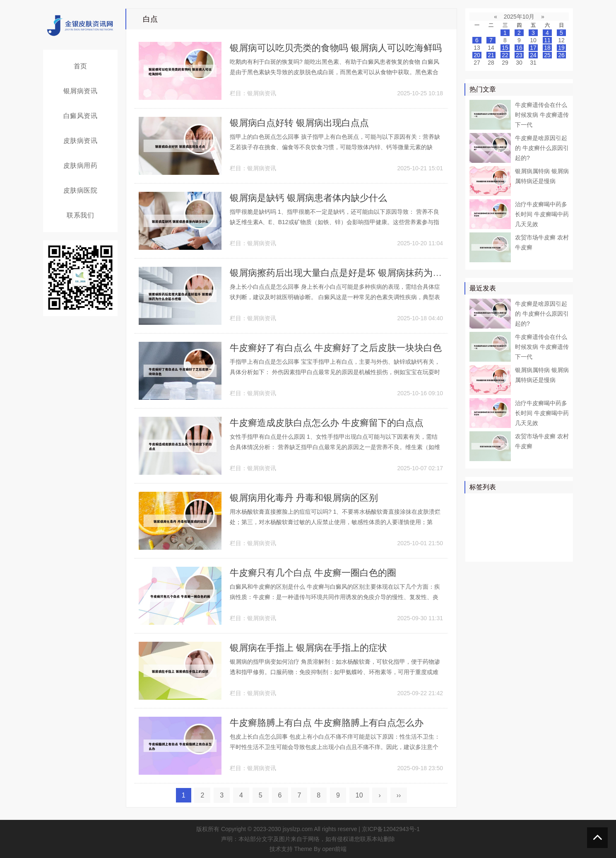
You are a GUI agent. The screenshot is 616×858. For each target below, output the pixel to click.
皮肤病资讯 (81, 141)
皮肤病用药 (81, 166)
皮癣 (513, 551)
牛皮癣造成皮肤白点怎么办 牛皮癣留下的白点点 (327, 423)
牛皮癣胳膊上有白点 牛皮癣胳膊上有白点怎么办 (327, 723)
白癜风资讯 (81, 116)
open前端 (334, 849)
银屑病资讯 (81, 91)
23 (519, 55)
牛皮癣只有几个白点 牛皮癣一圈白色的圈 (313, 573)
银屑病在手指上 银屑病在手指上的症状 (308, 648)
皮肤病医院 (81, 190)
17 (533, 48)
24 (533, 55)
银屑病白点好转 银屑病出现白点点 (299, 123)
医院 (495, 515)
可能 (554, 527)
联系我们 (80, 215)
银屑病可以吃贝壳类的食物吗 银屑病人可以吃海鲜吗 (336, 48)
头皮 (501, 539)
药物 (477, 515)
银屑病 (480, 503)
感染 (537, 539)
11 (547, 40)
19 (561, 48)
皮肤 (542, 503)
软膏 (495, 527)
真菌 (513, 515)
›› (399, 795)
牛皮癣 (522, 503)
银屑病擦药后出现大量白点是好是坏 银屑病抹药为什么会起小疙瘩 (363, 273)
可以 (554, 515)
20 (477, 55)
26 (561, 55)
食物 (495, 551)
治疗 (501, 503)
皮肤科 (480, 539)
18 (547, 48)
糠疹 (549, 551)
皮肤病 (534, 515)
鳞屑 (477, 527)
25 (547, 55)
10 (359, 795)
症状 (477, 551)
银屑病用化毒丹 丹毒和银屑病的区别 (304, 498)
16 (519, 48)
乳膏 (531, 551)
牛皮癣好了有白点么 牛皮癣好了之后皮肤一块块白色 (336, 348)
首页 (81, 66)
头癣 (554, 539)
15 (505, 48)
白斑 (537, 527)
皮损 (519, 539)
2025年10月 (519, 17)
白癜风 (516, 527)
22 (505, 55)
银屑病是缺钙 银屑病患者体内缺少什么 (308, 198)
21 (491, 55)
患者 (560, 503)
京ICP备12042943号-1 (391, 829)
